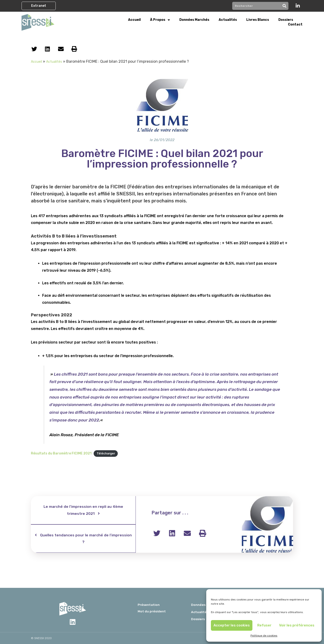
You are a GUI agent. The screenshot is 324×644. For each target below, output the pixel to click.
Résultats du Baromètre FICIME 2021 (61, 454)
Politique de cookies (264, 636)
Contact (295, 24)
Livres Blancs (258, 20)
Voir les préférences (297, 625)
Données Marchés (194, 20)
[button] (39, 6)
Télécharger (106, 454)
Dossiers (286, 20)
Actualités (228, 20)
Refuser (264, 625)
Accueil (134, 20)
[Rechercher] (284, 6)
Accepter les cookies (232, 625)
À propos (160, 20)
